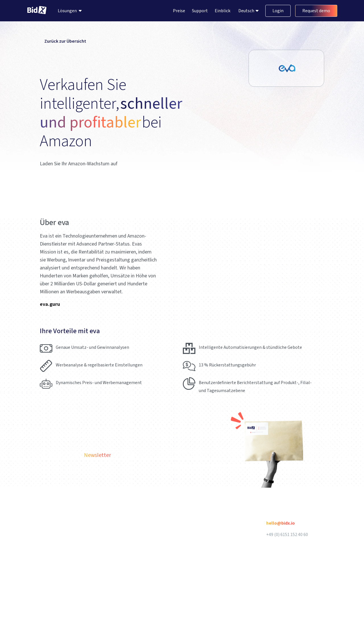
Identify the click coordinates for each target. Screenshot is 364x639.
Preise (179, 11)
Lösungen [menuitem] (67, 11)
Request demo (316, 11)
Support (200, 11)
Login (278, 11)
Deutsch (247, 11)
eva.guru (50, 304)
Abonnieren (306, 458)
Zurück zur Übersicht (63, 41)
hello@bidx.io (281, 523)
